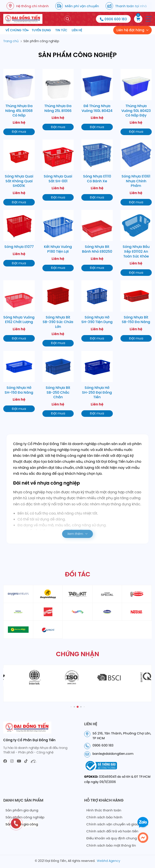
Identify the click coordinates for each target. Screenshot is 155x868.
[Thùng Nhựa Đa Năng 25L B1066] (58, 100)
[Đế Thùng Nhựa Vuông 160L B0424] (97, 100)
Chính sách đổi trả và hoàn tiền (112, 831)
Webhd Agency (109, 861)
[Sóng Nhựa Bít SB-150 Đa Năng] (136, 311)
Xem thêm (75, 534)
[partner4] (107, 594)
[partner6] (18, 612)
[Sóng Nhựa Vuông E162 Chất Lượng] (19, 311)
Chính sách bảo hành (104, 817)
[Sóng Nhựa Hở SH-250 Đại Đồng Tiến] (97, 384)
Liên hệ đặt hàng (130, 30)
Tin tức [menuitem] (61, 30)
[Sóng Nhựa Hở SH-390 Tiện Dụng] (97, 311)
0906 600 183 (116, 19)
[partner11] (18, 630)
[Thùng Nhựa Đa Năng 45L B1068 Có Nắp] (19, 102)
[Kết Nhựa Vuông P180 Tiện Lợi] (58, 241)
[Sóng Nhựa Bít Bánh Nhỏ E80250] (97, 241)
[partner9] (107, 612)
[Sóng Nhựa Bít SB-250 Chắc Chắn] (58, 384)
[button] (149, 19)
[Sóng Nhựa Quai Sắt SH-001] (58, 170)
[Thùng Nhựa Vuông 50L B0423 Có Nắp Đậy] (136, 102)
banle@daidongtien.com (113, 754)
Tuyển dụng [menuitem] (41, 30)
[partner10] (137, 612)
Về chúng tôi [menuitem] (16, 30)
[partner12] (48, 630)
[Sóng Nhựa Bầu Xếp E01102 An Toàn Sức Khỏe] (136, 243)
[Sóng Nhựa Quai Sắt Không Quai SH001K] (19, 172)
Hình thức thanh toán (104, 810)
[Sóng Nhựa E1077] (19, 238)
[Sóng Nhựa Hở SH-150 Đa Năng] (19, 382)
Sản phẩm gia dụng (22, 810)
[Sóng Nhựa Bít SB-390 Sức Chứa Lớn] (58, 313)
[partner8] (77, 612)
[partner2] (48, 594)
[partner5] (137, 594)
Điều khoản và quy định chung (112, 838)
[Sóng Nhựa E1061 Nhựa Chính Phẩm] (136, 172)
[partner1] (18, 594)
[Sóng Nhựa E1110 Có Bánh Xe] (97, 170)
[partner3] (77, 594)
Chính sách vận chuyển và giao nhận (117, 824)
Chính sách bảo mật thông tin (111, 845)
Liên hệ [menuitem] (77, 30)
